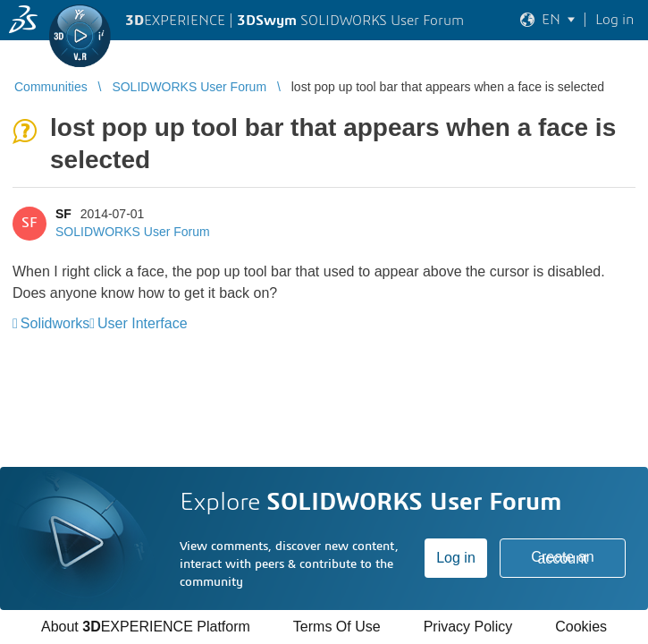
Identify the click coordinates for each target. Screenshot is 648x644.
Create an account (562, 558)
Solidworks (55, 323)
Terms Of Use (337, 627)
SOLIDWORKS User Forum (133, 232)
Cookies (581, 627)
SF (63, 214)
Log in (456, 558)
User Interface (142, 323)
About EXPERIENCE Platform (146, 627)
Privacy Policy (468, 627)
